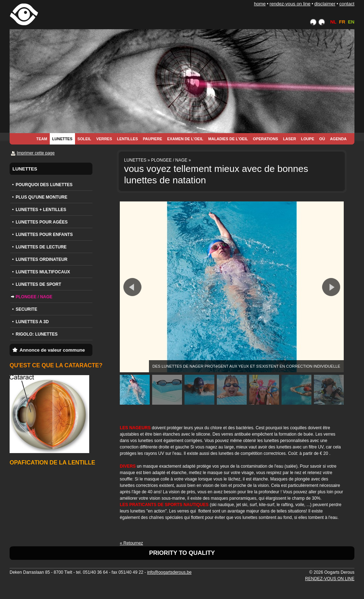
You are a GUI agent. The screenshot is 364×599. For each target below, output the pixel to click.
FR (342, 22)
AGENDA (338, 139)
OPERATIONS (266, 139)
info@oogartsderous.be (169, 572)
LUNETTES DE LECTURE (41, 247)
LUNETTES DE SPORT (38, 284)
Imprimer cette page (36, 153)
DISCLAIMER (325, 4)
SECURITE (26, 309)
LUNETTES (62, 139)
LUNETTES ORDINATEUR (42, 259)
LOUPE (308, 139)
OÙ (322, 139)
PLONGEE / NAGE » (171, 160)
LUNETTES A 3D (32, 322)
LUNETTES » (137, 160)
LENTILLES (127, 139)
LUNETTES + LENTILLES (41, 210)
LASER (290, 139)
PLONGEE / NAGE (34, 297)
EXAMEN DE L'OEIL (185, 139)
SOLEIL (84, 139)
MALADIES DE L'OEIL (228, 139)
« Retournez (131, 543)
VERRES (104, 139)
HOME (260, 4)
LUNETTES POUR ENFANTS (44, 235)
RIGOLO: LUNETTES (37, 334)
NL (333, 22)
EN (351, 22)
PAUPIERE (152, 139)
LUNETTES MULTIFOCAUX (43, 272)
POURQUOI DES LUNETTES (44, 185)
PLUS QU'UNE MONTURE (42, 197)
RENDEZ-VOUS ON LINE (290, 4)
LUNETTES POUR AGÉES (42, 222)
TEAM (42, 139)
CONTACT (347, 4)
